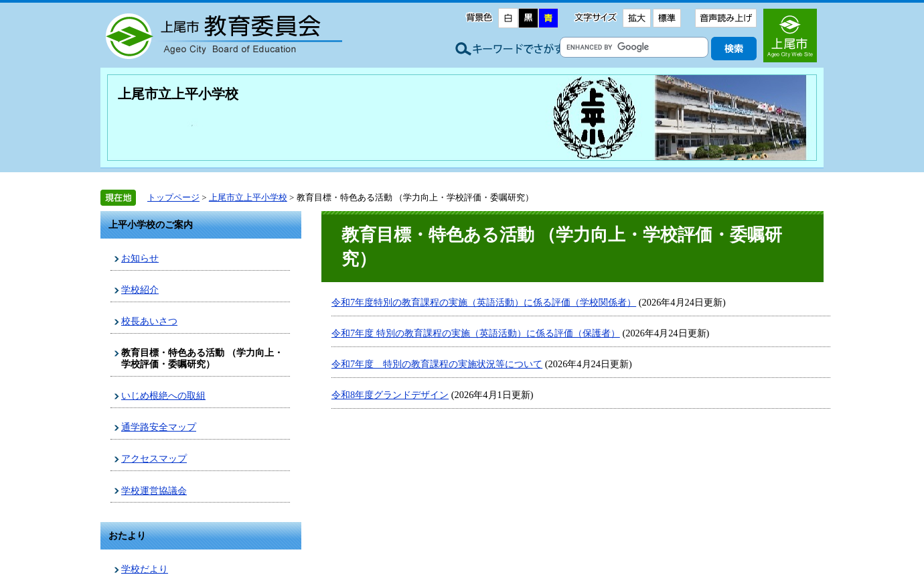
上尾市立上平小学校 (178, 94)
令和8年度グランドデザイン (390, 395)
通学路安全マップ (159, 427)
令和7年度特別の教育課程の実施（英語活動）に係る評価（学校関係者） (484, 302)
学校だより (145, 569)
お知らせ (140, 258)
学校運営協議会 (154, 491)
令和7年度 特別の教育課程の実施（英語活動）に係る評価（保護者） (476, 333)
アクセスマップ (154, 458)
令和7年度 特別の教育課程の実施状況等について (437, 364)
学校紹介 (140, 289)
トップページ (173, 197)
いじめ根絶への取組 (163, 395)
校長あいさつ (149, 321)
